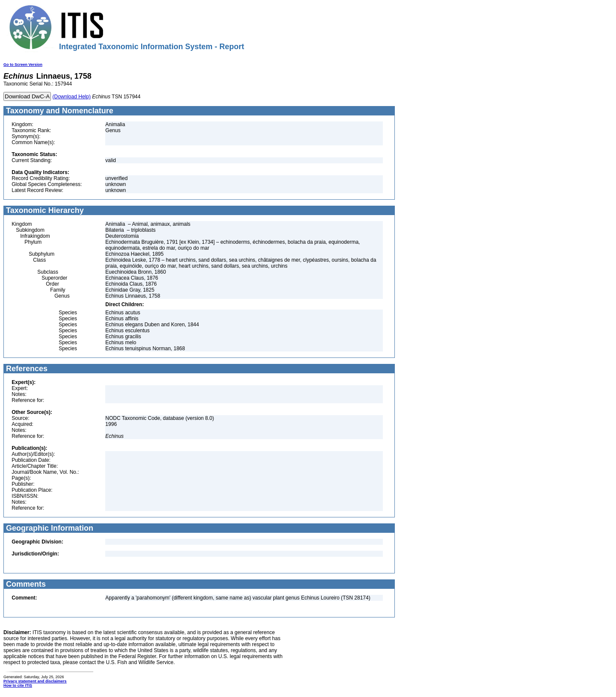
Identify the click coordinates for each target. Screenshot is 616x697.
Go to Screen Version (23, 65)
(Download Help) (72, 97)
